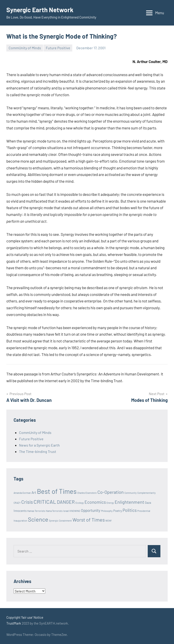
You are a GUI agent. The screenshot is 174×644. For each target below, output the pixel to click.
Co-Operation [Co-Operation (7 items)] (111, 492)
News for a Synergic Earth (39, 445)
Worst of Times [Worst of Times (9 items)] (89, 520)
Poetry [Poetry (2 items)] (118, 511)
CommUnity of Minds (25, 48)
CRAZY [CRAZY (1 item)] (17, 503)
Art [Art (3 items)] (34, 492)
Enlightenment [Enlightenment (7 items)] (129, 502)
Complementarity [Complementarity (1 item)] (146, 493)
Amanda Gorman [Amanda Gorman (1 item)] (22, 493)
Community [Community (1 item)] (130, 493)
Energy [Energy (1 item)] (110, 503)
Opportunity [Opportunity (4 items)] (91, 510)
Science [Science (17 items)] (38, 519)
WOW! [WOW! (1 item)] (109, 521)
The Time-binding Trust (38, 451)
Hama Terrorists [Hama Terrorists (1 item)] (54, 511)
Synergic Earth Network (40, 10)
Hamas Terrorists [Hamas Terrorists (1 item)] (36, 511)
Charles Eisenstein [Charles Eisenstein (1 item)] (87, 493)
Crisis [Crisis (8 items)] (27, 502)
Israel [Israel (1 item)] (66, 511)
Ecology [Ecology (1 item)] (80, 503)
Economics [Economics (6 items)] (95, 502)
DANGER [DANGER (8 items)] (66, 502)
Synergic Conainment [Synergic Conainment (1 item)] (60, 521)
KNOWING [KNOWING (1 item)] (75, 511)
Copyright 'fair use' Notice (25, 617)
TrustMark (14, 623)
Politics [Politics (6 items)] (130, 510)
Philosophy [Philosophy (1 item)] (107, 511)
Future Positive (58, 48)
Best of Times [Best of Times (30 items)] (57, 491)
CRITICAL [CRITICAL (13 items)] (45, 502)
